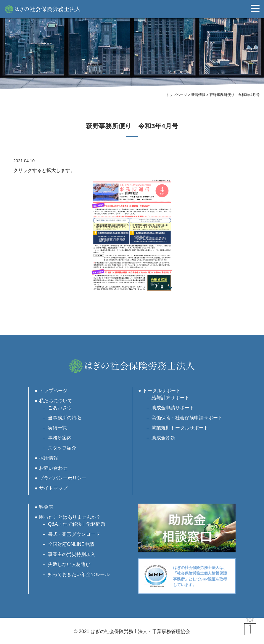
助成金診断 (163, 438)
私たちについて (56, 401)
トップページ (53, 391)
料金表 (46, 507)
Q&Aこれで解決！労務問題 (77, 524)
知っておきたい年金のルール (79, 574)
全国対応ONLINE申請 (71, 544)
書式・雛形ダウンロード (74, 534)
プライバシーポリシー (63, 478)
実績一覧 (57, 428)
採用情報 (49, 458)
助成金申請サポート (173, 408)
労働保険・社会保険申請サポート (187, 418)
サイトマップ (53, 488)
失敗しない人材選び (69, 564)
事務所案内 (60, 438)
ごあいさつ (60, 408)
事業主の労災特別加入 (72, 554)
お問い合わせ (53, 468)
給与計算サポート (170, 398)
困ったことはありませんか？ (70, 517)
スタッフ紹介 (62, 448)
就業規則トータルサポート (180, 428)
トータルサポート (162, 391)
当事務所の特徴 (65, 418)
